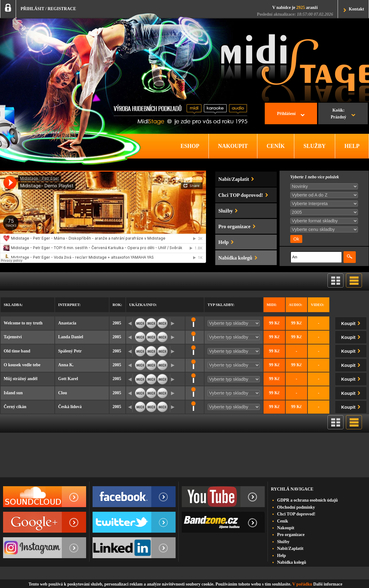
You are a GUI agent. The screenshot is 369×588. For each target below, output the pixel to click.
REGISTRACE (62, 9)
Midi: (272, 305)
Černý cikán (15, 407)
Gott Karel (68, 379)
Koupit (352, 322)
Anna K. (66, 365)
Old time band (17, 351)
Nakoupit (286, 528)
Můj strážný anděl (21, 379)
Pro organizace (291, 535)
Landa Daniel (71, 337)
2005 (117, 323)
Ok (296, 239)
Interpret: (69, 305)
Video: (317, 305)
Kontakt (356, 9)
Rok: (117, 305)
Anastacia (67, 323)
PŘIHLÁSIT (32, 9)
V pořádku (302, 584)
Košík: (338, 114)
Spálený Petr (70, 351)
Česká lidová (70, 407)
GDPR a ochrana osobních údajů (307, 500)
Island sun (13, 393)
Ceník (283, 521)
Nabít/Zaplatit (290, 548)
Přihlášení (286, 114)
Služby (283, 542)
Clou (63, 393)
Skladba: (13, 305)
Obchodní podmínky (296, 507)
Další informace (328, 584)
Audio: (296, 305)
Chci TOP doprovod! (296, 514)
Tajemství (13, 337)
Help (282, 556)
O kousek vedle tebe (22, 365)
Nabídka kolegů (292, 562)
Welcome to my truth (23, 323)
